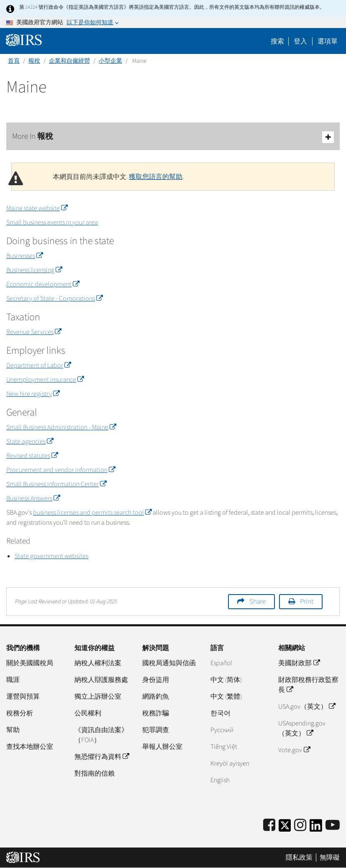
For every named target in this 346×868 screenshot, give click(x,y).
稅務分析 (20, 713)
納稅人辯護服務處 (101, 680)
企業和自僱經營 (69, 61)
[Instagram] (300, 826)
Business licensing (34, 270)
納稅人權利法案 (98, 663)
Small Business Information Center (56, 484)
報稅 (34, 61)
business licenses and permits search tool (92, 513)
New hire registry (33, 394)
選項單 (328, 41)
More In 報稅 (173, 137)
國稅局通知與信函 (169, 663)
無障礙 (330, 858)
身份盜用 (156, 680)
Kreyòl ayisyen (230, 763)
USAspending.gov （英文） (302, 728)
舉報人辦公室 (162, 747)
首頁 (14, 61)
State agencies (30, 442)
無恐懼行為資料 (102, 757)
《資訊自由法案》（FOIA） (101, 735)
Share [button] (258, 602)
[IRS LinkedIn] (316, 828)
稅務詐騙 (156, 713)
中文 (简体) (226, 680)
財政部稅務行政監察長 (308, 685)
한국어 (220, 713)
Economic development (43, 284)
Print (307, 602)
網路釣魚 (156, 697)
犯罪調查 (156, 730)
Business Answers (33, 498)
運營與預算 (23, 697)
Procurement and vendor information (61, 470)
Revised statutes (32, 456)
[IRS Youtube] (333, 826)
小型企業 (110, 61)
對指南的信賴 (95, 774)
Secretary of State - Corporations (54, 299)
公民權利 (88, 713)
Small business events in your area (52, 222)
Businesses (24, 256)
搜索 (277, 41)
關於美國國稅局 (30, 663)
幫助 (13, 730)
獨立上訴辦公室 (98, 697)
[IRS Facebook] (269, 826)
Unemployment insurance (45, 380)
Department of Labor (38, 365)
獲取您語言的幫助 (156, 177)
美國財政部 (299, 663)
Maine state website (37, 208)
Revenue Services (34, 332)
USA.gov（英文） (306, 707)
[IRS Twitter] (285, 828)
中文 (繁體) (226, 697)
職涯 (13, 680)
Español (221, 663)
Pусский (222, 730)
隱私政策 (299, 858)
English (220, 780)
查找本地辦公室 (30, 747)
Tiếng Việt (224, 747)
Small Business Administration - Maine (61, 427)
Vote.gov (294, 750)
